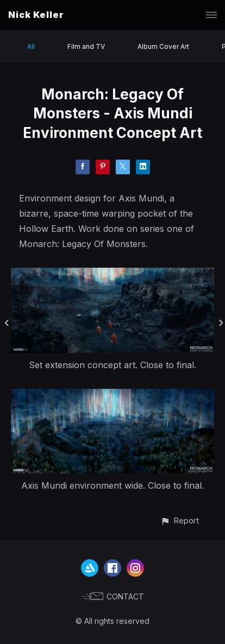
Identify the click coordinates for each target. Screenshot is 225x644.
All (31, 46)
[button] (180, 520)
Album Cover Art (163, 46)
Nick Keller (36, 15)
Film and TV (86, 46)
